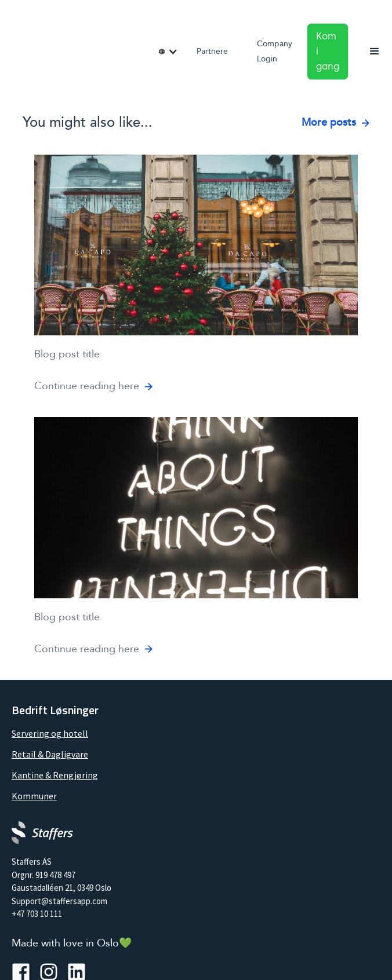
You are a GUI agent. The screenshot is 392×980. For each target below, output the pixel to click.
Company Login (275, 51)
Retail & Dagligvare (50, 754)
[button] (165, 52)
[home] (12, 47)
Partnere (212, 51)
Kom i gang (328, 51)
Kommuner (34, 796)
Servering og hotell (50, 733)
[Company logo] (42, 833)
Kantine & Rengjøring (55, 775)
